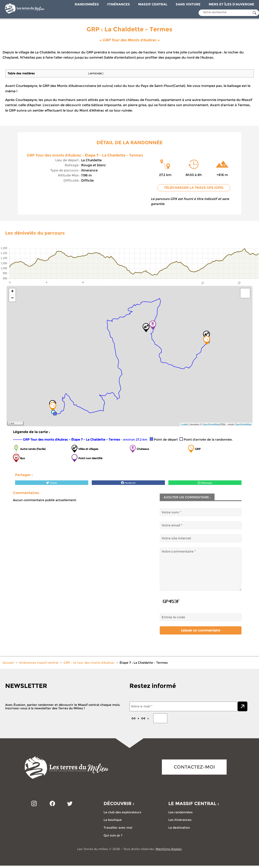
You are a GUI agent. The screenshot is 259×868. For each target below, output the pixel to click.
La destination (179, 828)
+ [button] (12, 292)
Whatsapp (205, 483)
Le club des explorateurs (122, 812)
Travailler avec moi (118, 828)
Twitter (52, 483)
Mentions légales (169, 849)
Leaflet (185, 424)
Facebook (128, 483)
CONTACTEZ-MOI (194, 767)
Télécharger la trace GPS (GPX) (194, 188)
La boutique (113, 820)
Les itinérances (180, 820)
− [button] (12, 298)
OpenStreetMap (211, 424)
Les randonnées (180, 812)
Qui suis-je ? (113, 835)
